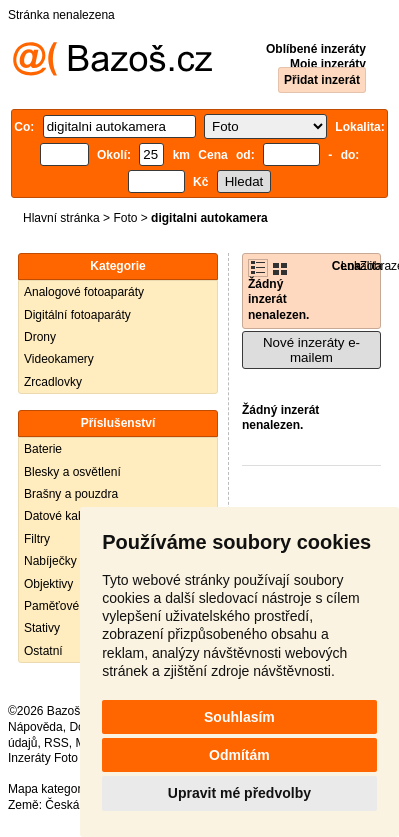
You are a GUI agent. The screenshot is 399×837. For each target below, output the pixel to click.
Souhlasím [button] (239, 717)
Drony (40, 337)
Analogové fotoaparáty (84, 292)
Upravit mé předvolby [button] (239, 793)
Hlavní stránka (61, 218)
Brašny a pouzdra (71, 494)
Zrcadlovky (53, 382)
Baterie (43, 449)
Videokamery (59, 359)
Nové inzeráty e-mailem (311, 350)
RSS (56, 743)
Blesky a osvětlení (72, 472)
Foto (125, 218)
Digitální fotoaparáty (77, 315)
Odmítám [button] (239, 755)
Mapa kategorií (47, 789)
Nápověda (35, 727)
